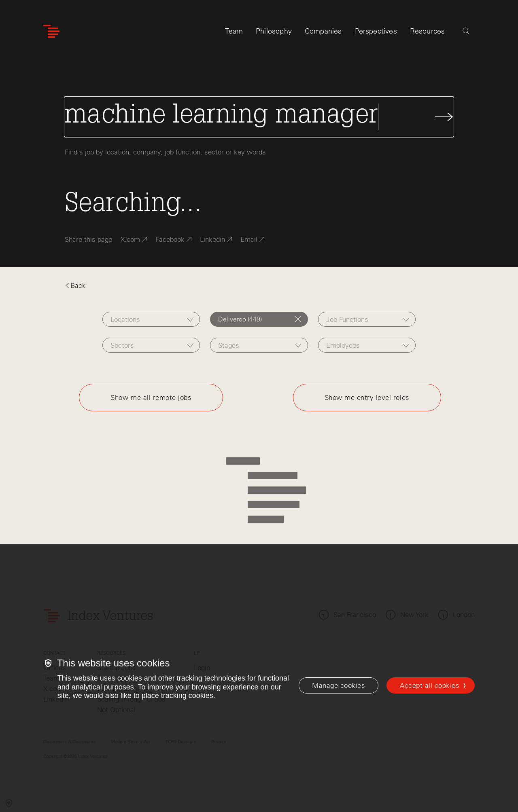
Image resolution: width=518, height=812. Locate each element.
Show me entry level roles (367, 398)
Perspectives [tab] (376, 31)
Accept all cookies (430, 685)
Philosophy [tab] (274, 31)
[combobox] (151, 319)
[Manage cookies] (339, 685)
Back (75, 285)
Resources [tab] (428, 31)
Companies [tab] (323, 31)
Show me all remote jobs (151, 398)
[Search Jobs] (259, 117)
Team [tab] (234, 31)
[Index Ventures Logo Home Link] (51, 31)
